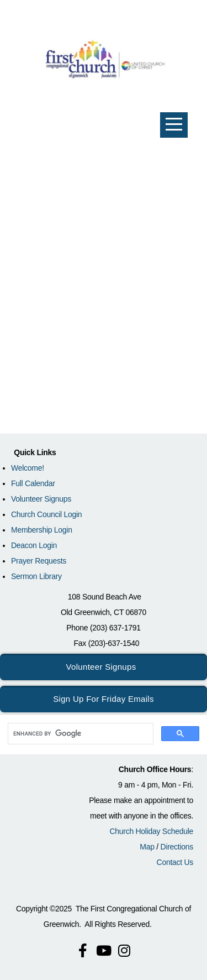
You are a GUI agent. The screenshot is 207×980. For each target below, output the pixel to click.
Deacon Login (34, 545)
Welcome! (28, 468)
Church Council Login (46, 514)
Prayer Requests (39, 561)
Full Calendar (33, 483)
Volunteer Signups (41, 499)
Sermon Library (36, 576)
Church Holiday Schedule (151, 831)
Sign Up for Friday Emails (104, 699)
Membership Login (42, 530)
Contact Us (175, 862)
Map (147, 847)
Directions (177, 847)
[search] (79, 734)
